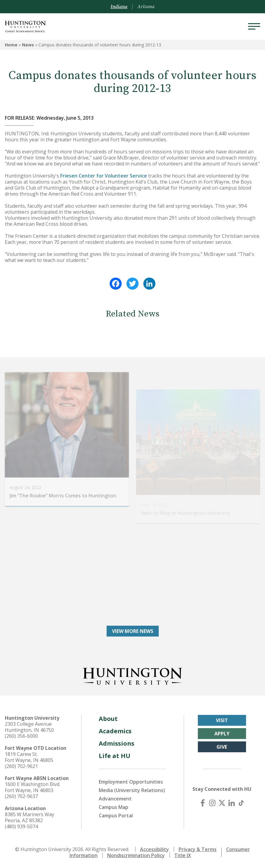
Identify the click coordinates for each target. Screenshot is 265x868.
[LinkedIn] (232, 803)
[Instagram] (212, 803)
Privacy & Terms (198, 849)
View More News (133, 631)
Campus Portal (116, 816)
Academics (115, 731)
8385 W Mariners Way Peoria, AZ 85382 (30, 817)
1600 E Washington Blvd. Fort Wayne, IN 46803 (33, 787)
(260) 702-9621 (21, 766)
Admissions (117, 743)
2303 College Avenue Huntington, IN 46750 (29, 727)
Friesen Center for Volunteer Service (104, 176)
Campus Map (114, 807)
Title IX (183, 855)
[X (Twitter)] (222, 803)
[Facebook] (203, 803)
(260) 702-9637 (21, 796)
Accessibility (154, 849)
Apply (222, 734)
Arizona (146, 7)
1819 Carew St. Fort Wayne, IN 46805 (29, 757)
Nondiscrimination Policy (136, 855)
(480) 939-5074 (21, 826)
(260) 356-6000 (21, 736)
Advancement (115, 799)
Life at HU (115, 756)
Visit (222, 720)
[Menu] (254, 27)
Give (222, 747)
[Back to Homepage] (132, 675)
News (28, 45)
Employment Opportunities (131, 782)
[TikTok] (241, 803)
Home (11, 45)
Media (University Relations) (132, 790)
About (108, 719)
